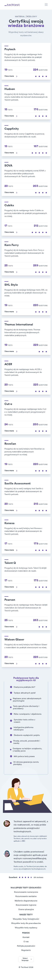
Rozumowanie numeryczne (26, 892)
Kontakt (26, 937)
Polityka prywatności (26, 946)
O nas (26, 942)
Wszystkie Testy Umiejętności (26, 919)
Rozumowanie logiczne (26, 905)
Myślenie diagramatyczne (26, 901)
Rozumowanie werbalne (26, 896)
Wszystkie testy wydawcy (26, 928)
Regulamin (26, 950)
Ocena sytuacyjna (26, 909)
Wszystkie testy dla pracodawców (26, 923)
